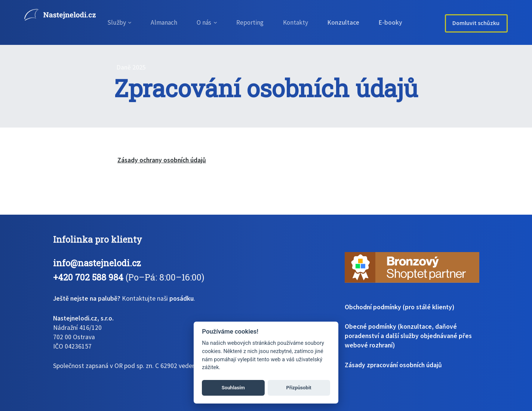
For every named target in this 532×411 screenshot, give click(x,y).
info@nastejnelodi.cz (97, 263)
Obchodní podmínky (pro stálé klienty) (399, 307)
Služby (116, 22)
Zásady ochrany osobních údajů (162, 160)
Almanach (164, 22)
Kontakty (301, 22)
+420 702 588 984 (88, 277)
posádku (182, 298)
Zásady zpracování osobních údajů (393, 365)
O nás (206, 22)
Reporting (253, 22)
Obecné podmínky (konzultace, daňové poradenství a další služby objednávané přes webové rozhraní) (408, 336)
